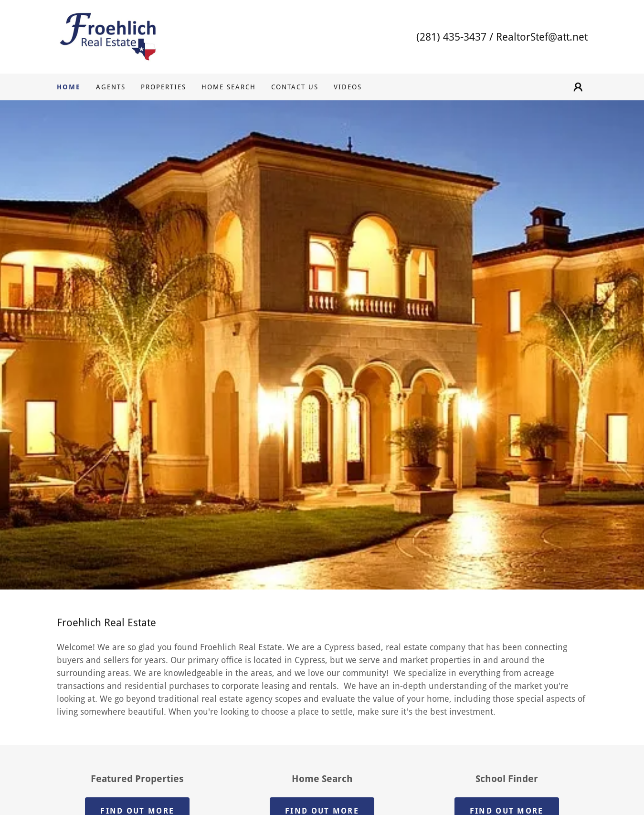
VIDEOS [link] (348, 87)
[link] (108, 36)
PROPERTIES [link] (164, 87)
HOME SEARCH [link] (229, 87)
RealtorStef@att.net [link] (542, 37)
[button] (578, 87)
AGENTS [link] (111, 87)
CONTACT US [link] (295, 87)
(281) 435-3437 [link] (451, 37)
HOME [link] (69, 87)
